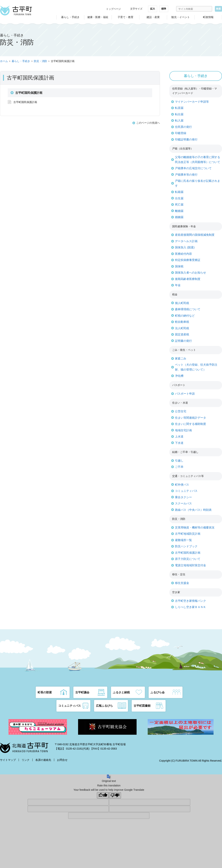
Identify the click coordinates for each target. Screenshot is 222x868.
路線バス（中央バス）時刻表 (193, 510)
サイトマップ (8, 760)
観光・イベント (181, 17)
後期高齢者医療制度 (188, 279)
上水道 (179, 436)
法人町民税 (182, 328)
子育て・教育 (125, 17)
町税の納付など (185, 316)
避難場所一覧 (183, 540)
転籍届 (179, 192)
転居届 (179, 108)
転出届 (179, 114)
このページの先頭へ (148, 123)
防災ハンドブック (186, 546)
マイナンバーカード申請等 (192, 102)
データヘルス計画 (186, 241)
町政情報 (208, 17)
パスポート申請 (185, 394)
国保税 (179, 266)
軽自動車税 (182, 322)
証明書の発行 (183, 341)
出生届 (179, 198)
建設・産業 (153, 17)
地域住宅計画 (183, 430)
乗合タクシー (183, 497)
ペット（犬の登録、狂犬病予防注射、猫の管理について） (196, 367)
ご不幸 (179, 467)
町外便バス (182, 485)
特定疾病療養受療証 (188, 260)
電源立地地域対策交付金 (190, 565)
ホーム (4, 61)
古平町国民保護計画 (25, 102)
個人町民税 (182, 303)
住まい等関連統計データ (190, 418)
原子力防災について (188, 559)
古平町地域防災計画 (188, 534)
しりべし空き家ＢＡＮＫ (190, 607)
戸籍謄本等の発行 (186, 175)
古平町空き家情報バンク (190, 601)
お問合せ (62, 760)
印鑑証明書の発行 (186, 139)
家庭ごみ (181, 358)
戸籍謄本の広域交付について (193, 168)
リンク (26, 760)
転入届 (179, 120)
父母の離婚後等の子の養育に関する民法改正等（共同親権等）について (198, 160)
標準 (164, 9)
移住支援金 (182, 583)
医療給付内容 (183, 254)
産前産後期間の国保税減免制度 (195, 235)
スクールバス (183, 503)
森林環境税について (188, 309)
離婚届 (179, 211)
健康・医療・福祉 (98, 17)
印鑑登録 (181, 133)
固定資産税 (182, 334)
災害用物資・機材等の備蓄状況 (195, 527)
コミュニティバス (186, 491)
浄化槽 (179, 376)
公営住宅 (181, 411)
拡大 (153, 9)
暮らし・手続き (70, 17)
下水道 (179, 443)
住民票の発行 (183, 127)
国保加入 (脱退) (185, 247)
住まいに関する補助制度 (190, 424)
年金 (178, 285)
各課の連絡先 (43, 760)
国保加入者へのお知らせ (190, 273)
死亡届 (179, 204)
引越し (179, 461)
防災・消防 (40, 61)
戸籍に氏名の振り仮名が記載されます (198, 183)
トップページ (113, 9)
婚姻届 (179, 217)
